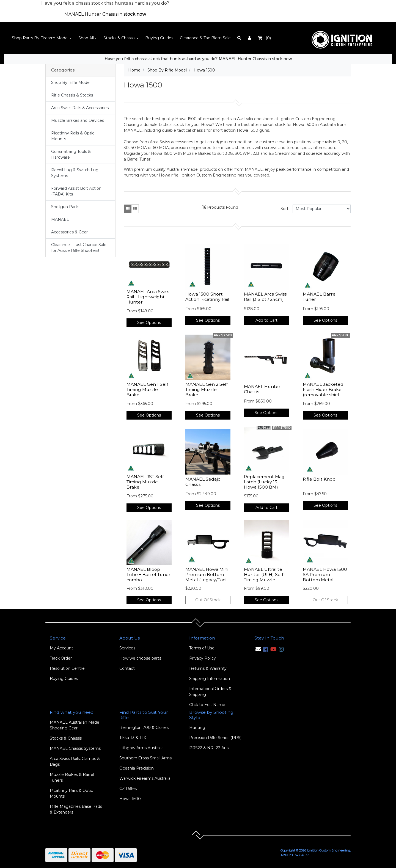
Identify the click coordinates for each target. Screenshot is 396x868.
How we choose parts (140, 658)
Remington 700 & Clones (144, 728)
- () (264, 38)
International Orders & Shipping (210, 692)
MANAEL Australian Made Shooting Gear (75, 725)
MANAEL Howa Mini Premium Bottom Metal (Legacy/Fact (207, 574)
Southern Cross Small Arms (145, 758)
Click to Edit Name (207, 705)
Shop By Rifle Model (71, 82)
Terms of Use (202, 648)
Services (127, 648)
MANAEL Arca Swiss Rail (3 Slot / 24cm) (265, 297)
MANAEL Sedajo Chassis (203, 482)
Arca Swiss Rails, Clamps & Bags (75, 761)
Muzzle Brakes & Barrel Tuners (72, 777)
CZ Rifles (128, 789)
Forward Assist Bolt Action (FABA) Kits (76, 191)
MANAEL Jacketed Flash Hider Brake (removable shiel (323, 389)
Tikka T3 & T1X (133, 738)
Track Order (61, 658)
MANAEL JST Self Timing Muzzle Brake (145, 482)
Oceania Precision (137, 768)
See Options (149, 323)
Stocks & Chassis (119, 38)
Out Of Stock (208, 600)
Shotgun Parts (65, 207)
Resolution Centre (67, 668)
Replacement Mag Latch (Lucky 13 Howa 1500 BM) (264, 482)
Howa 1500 (130, 799)
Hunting (197, 728)
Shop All (86, 38)
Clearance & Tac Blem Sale (205, 38)
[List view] (135, 209)
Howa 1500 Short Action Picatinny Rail (207, 297)
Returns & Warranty (208, 668)
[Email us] (258, 649)
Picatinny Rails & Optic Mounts (73, 136)
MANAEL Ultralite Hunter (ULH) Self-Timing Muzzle (264, 574)
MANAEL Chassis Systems (75, 748)
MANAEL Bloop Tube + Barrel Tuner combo (148, 574)
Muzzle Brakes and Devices (78, 120)
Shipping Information (210, 679)
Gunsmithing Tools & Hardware (71, 154)
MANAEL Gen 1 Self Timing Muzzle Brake (147, 389)
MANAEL (60, 219)
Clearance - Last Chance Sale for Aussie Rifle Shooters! (79, 248)
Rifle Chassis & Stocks (72, 95)
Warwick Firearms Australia (145, 778)
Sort (284, 209)
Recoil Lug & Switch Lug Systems (75, 173)
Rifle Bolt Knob (319, 479)
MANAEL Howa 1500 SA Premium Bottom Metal (325, 574)
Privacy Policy (203, 658)
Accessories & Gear (69, 232)
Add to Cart (266, 320)
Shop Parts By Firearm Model (40, 38)
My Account (61, 648)
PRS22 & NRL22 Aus (209, 748)
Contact (127, 668)
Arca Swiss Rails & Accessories (80, 108)
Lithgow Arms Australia (141, 748)
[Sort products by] (322, 209)
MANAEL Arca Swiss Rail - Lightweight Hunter (148, 297)
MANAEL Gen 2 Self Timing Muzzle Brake (207, 389)
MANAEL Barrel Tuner (320, 297)
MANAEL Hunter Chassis (262, 389)
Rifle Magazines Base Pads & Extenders (76, 809)
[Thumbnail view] (128, 209)
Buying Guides (159, 38)
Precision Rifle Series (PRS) (215, 738)
